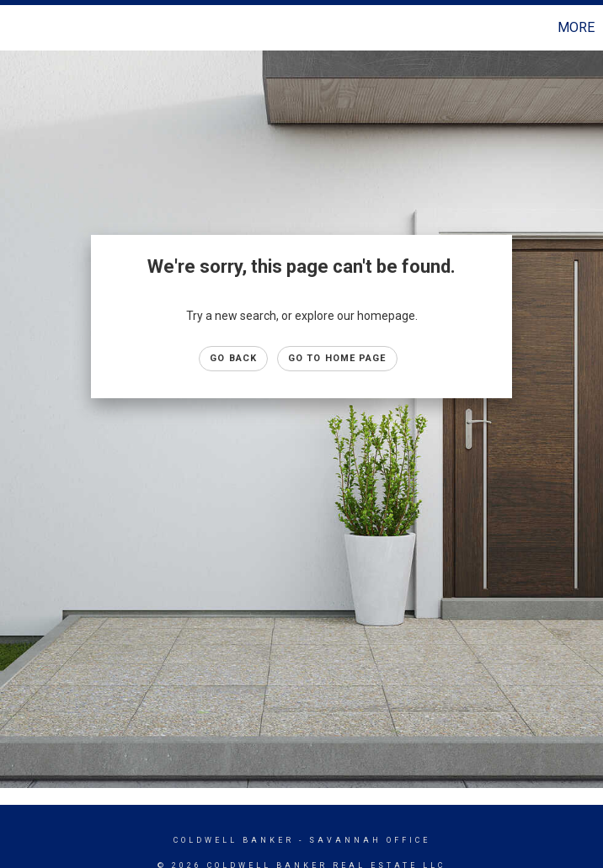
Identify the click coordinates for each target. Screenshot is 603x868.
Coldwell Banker (234, 840)
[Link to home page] (21, 28)
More (576, 27)
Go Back (233, 358)
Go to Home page (337, 358)
